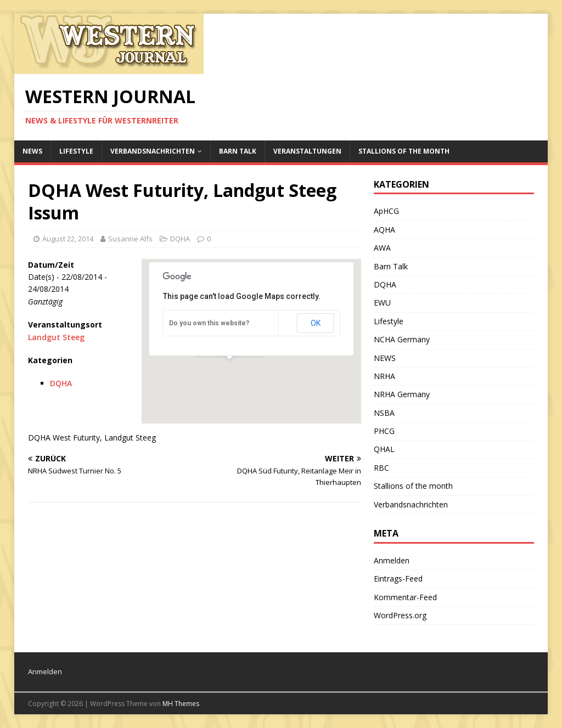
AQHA (384, 230)
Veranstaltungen (307, 151)
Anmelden (392, 560)
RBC (381, 468)
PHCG (384, 431)
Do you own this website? (209, 323)
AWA (382, 248)
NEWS (32, 151)
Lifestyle (76, 151)
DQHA (180, 239)
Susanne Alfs (130, 239)
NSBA (384, 413)
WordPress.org (400, 615)
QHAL (384, 449)
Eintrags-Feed (398, 579)
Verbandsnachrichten (153, 151)
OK (316, 323)
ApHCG (386, 211)
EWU (382, 303)
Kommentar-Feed (405, 597)
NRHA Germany (402, 394)
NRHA (384, 376)
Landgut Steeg (56, 337)
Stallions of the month (404, 151)
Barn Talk (238, 151)
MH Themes (181, 704)
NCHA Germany (402, 339)
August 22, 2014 (68, 239)
